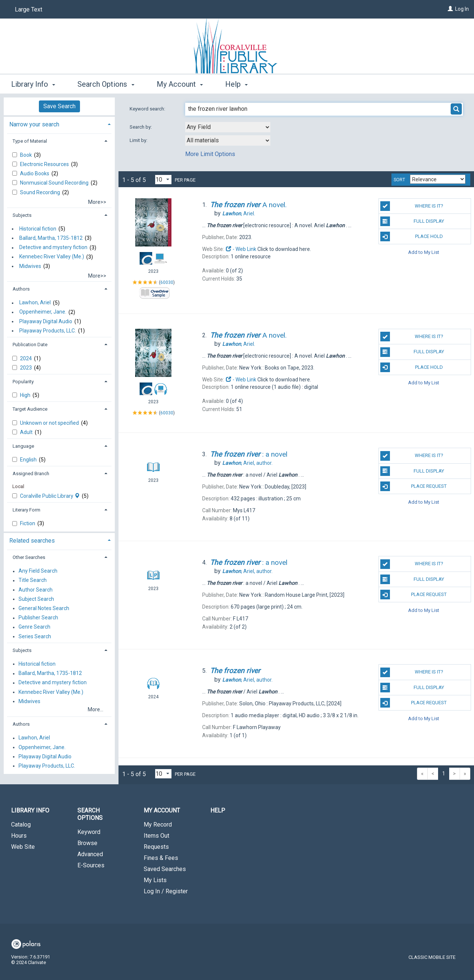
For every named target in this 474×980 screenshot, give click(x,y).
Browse (87, 843)
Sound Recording (41, 192)
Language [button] (23, 446)
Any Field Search (38, 571)
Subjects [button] (22, 215)
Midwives (30, 266)
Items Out (156, 836)
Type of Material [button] (30, 141)
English (29, 460)
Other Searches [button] (29, 557)
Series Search (35, 636)
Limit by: (139, 140)
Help (218, 810)
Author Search (36, 590)
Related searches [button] (32, 541)
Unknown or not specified (50, 423)
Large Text (29, 9)
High (26, 395)
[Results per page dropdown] (163, 180)
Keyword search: (148, 109)
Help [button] (236, 84)
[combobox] (228, 127)
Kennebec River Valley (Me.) (52, 257)
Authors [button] (21, 289)
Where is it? (412, 206)
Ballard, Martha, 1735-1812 (51, 238)
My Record (158, 825)
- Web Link (241, 249)
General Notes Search (44, 608)
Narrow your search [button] (34, 124)
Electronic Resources (45, 164)
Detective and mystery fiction (53, 248)
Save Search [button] (59, 106)
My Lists (155, 880)
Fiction (28, 523)
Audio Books (35, 173)
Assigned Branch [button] (31, 474)
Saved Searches (165, 869)
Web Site (23, 847)
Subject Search (36, 599)
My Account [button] (180, 84)
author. (247, 463)
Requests (156, 847)
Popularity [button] (23, 382)
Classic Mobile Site (432, 957)
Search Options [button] (106, 84)
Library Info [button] (33, 84)
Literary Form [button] (26, 510)
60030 (167, 282)
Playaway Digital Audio (46, 321)
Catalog (21, 825)
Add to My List (424, 252)
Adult (27, 432)
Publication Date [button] (30, 345)
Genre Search (34, 627)
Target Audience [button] (30, 409)
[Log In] (450, 9)
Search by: (141, 127)
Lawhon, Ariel (35, 303)
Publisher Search (38, 618)
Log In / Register (166, 891)
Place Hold (412, 236)
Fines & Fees (161, 858)
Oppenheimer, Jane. (43, 312)
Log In (462, 9)
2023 (26, 368)
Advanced (90, 854)
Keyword (89, 832)
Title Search (33, 580)
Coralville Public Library (50, 496)
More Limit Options (210, 154)
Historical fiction (38, 229)
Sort (399, 180)
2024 (26, 358)
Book (26, 155)
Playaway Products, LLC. (48, 331)
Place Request (414, 486)
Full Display (412, 221)
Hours (19, 836)
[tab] (59, 124)
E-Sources (91, 865)
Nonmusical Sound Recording (55, 183)
